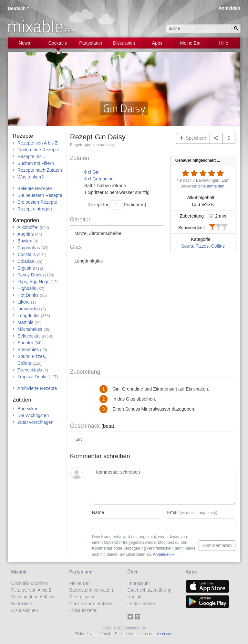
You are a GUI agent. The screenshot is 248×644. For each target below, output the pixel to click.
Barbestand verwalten (91, 590)
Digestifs (26, 268)
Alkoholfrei (28, 227)
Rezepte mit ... (32, 156)
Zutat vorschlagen (35, 422)
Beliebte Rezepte (35, 188)
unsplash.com (161, 634)
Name (98, 512)
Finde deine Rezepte (38, 150)
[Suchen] (236, 29)
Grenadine (103, 179)
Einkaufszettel (83, 610)
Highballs (27, 288)
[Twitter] (131, 617)
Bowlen (25, 241)
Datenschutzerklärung (150, 590)
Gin (96, 172)
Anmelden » (163, 554)
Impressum (139, 583)
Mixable (20, 572)
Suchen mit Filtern (36, 163)
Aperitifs (26, 234)
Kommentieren (217, 545)
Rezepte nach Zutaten (40, 170)
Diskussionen (25, 610)
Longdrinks (29, 316)
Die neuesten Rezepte (40, 195)
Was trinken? (31, 177)
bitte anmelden (211, 186)
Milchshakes (30, 329)
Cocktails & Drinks (30, 583)
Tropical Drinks (32, 377)
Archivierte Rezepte (37, 388)
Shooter (25, 343)
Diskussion (124, 43)
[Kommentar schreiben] (164, 486)
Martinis (25, 322)
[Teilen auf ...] (216, 138)
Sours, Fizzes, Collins (203, 246)
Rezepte (23, 136)
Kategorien (26, 220)
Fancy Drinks (31, 275)
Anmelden (229, 8)
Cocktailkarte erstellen (92, 604)
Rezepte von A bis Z (38, 143)
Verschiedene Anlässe (34, 597)
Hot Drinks (28, 295)
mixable (40, 26)
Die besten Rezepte (37, 202)
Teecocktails (30, 370)
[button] (229, 138)
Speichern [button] (193, 138)
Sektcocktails (31, 336)
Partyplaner (91, 43)
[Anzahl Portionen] (116, 205)
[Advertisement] (153, 317)
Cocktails (58, 43)
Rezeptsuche (83, 597)
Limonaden (29, 309)
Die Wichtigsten (33, 415)
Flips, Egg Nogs (33, 282)
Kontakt (135, 597)
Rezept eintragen (35, 209)
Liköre (24, 302)
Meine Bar (191, 43)
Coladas (26, 261)
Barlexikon (28, 409)
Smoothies (28, 349)
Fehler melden (142, 604)
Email (192, 512)
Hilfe (224, 43)
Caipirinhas (29, 248)
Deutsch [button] (17, 8)
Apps (157, 43)
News (24, 43)
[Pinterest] (139, 617)
